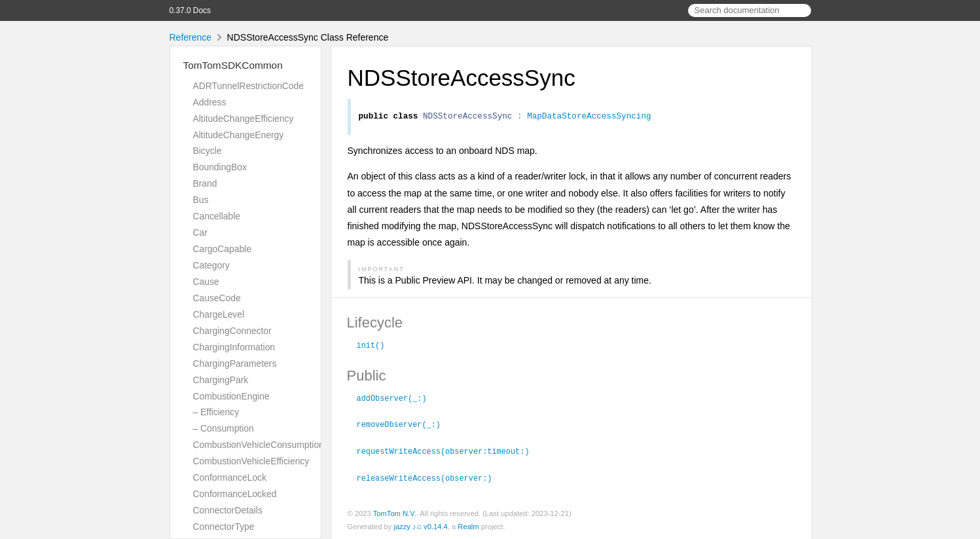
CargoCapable (222, 249)
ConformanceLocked (235, 494)
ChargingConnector (232, 331)
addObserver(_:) (397, 399)
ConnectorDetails (228, 510)
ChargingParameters (235, 363)
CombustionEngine (231, 396)
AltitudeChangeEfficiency (244, 119)
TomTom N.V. (395, 512)
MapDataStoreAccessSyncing (589, 117)
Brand (205, 183)
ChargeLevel (219, 314)
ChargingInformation (234, 347)
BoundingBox (220, 167)
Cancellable (217, 216)
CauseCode (217, 298)
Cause (206, 282)
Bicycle (208, 151)
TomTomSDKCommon (233, 65)
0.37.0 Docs (190, 10)
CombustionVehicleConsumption (259, 445)
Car (200, 232)
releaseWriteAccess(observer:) (430, 477)
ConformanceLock (230, 477)
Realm (468, 525)
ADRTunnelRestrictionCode (248, 86)
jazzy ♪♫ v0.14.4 (420, 525)
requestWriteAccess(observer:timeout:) (449, 451)
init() (376, 346)
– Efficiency (216, 412)
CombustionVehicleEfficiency (251, 461)
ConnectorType (224, 527)
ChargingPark (221, 380)
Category (211, 265)
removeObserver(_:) (404, 424)
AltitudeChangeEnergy (239, 135)
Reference (191, 37)
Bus (201, 200)
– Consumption (224, 428)
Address (210, 102)
